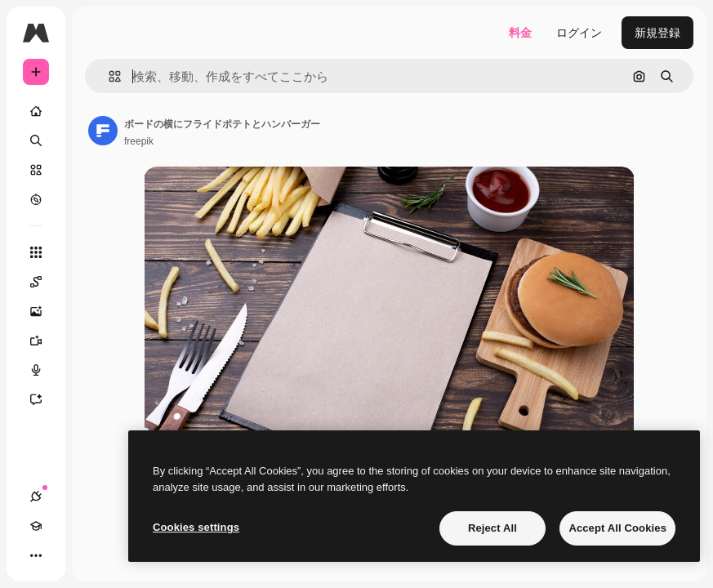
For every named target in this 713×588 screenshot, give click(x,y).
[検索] (36, 140)
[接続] (36, 497)
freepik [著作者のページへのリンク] (139, 141)
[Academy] (36, 526)
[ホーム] (36, 111)
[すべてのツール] (36, 252)
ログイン (579, 33)
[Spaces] (44, 282)
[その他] (36, 555)
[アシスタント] (44, 399)
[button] (108, 76)
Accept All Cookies (617, 528)
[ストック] (36, 170)
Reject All (492, 528)
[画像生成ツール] (44, 311)
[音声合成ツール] (44, 370)
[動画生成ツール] (44, 341)
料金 (520, 33)
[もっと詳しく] (36, 199)
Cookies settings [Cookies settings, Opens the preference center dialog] (196, 527)
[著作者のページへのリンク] (103, 131)
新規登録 (657, 33)
